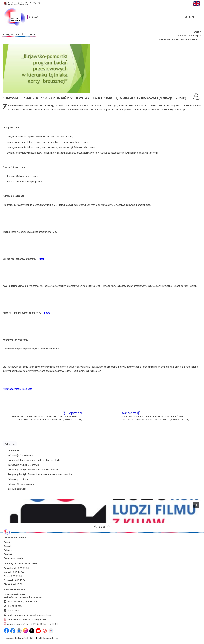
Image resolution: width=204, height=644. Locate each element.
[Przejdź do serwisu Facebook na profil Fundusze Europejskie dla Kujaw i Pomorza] (13, 631)
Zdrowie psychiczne (18, 479)
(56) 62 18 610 (13, 610)
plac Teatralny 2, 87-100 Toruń (21, 602)
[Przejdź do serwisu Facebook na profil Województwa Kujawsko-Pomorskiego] (6, 631)
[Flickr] (51, 631)
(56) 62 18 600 (13, 606)
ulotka (47, 313)
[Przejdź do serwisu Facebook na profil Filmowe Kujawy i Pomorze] (19, 631)
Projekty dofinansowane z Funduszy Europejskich (34, 460)
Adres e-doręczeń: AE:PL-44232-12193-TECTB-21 (31, 624)
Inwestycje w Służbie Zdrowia (23, 465)
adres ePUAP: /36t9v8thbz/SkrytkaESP (25, 619)
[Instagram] (25, 631)
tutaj (41, 259)
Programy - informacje (188, 36)
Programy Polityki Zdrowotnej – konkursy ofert (33, 469)
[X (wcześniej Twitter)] (32, 631)
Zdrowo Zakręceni (17, 489)
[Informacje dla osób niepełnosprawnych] (191, 17)
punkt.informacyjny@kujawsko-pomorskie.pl (27, 615)
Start (197, 32)
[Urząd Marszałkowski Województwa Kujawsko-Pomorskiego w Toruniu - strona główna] (15, 17)
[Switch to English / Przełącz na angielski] (196, 3)
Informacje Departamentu (21, 455)
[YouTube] (38, 631)
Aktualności (14, 450)
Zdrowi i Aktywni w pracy (21, 484)
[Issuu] (45, 631)
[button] (102, 511)
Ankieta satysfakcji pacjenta (17, 389)
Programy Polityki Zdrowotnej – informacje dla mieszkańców (40, 474)
